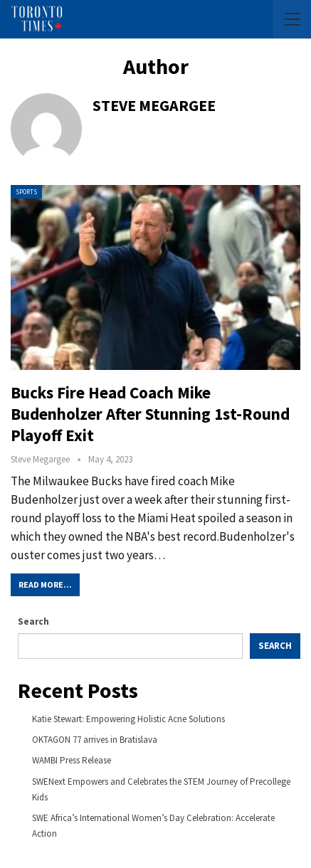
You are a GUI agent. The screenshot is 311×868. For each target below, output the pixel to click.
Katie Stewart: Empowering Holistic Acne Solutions (128, 719)
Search (33, 621)
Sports (26, 192)
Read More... (45, 584)
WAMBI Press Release (72, 760)
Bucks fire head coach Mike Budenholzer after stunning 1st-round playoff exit (150, 414)
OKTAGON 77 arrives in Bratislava (95, 740)
